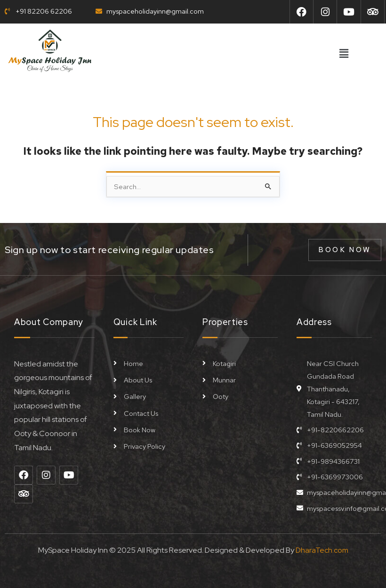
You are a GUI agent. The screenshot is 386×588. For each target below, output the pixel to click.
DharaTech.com (322, 550)
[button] (344, 54)
